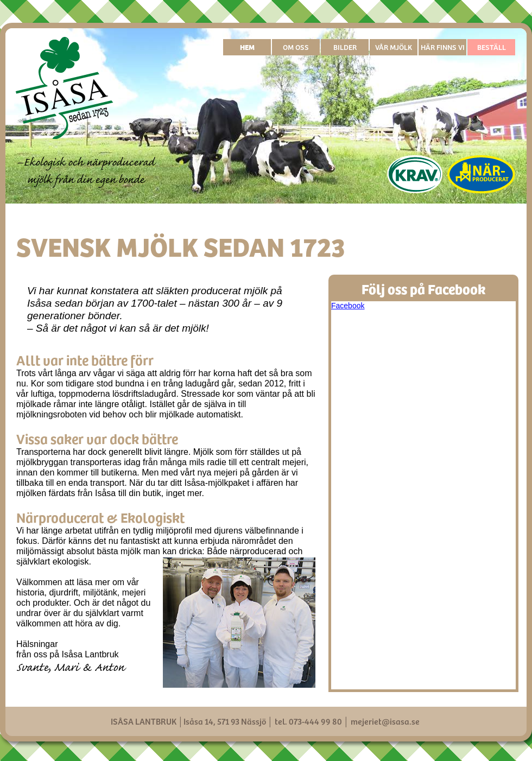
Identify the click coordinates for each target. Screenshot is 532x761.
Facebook (348, 306)
